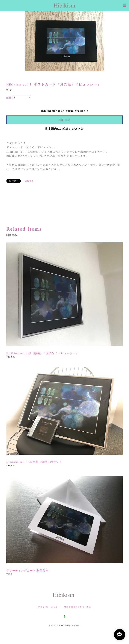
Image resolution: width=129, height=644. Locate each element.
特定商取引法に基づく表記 (78, 607)
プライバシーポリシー (49, 607)
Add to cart (65, 120)
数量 (9, 98)
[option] (65, 41)
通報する (29, 181)
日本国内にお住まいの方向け (64, 129)
